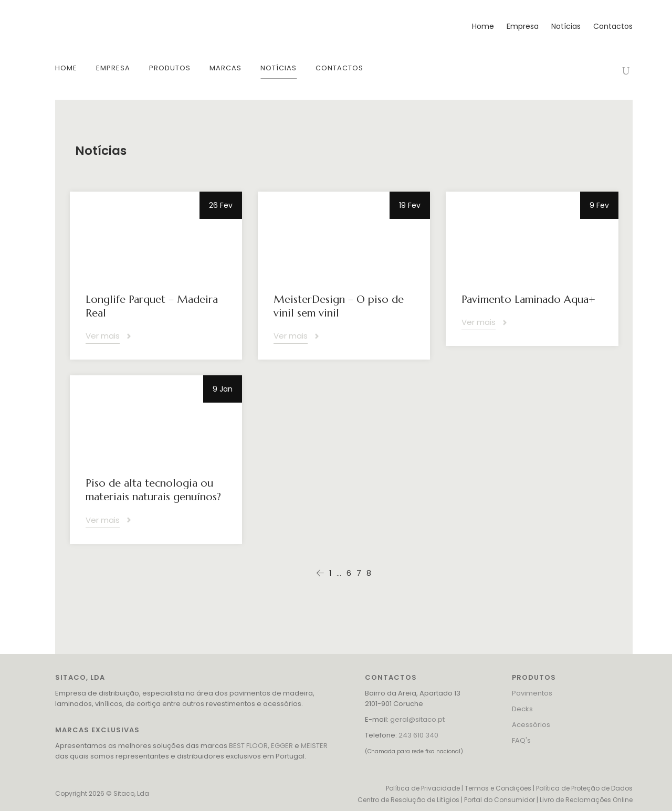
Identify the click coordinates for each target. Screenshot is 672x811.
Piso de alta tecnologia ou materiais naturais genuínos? (153, 490)
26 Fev (221, 205)
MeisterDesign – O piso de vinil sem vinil (339, 306)
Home (483, 26)
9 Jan (223, 389)
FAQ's (521, 740)
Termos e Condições (498, 788)
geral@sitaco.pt (417, 719)
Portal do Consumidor (500, 800)
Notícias (566, 26)
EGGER (282, 746)
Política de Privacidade (423, 788)
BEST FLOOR (248, 746)
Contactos (613, 26)
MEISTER (314, 746)
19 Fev (410, 205)
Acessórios (531, 725)
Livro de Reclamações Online (586, 800)
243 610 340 (418, 735)
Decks (522, 709)
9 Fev (599, 205)
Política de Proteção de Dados (584, 788)
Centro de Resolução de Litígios (408, 800)
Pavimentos (532, 693)
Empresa (523, 26)
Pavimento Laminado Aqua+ (528, 299)
